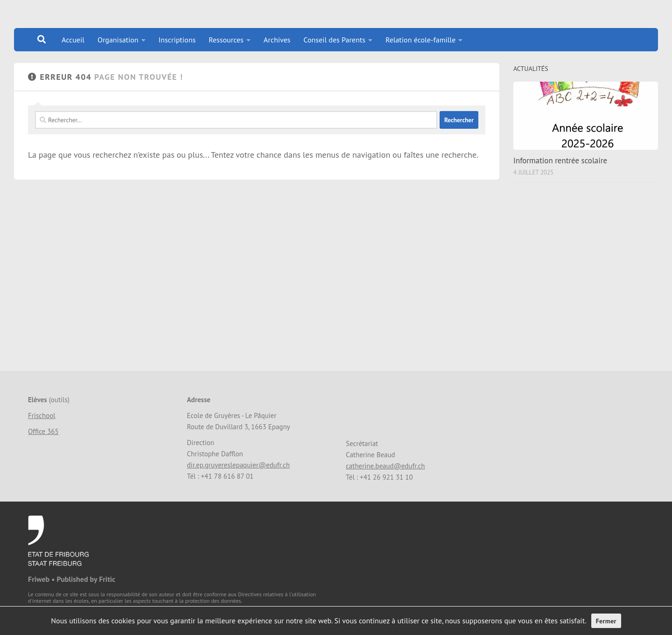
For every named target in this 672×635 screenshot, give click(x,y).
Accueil (73, 40)
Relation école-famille (421, 40)
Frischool (42, 415)
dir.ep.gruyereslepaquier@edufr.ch (238, 465)
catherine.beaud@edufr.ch (385, 466)
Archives (277, 40)
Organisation (118, 40)
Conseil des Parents (334, 40)
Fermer (606, 621)
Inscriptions (177, 40)
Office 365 (43, 431)
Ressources (226, 40)
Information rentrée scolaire (560, 160)
